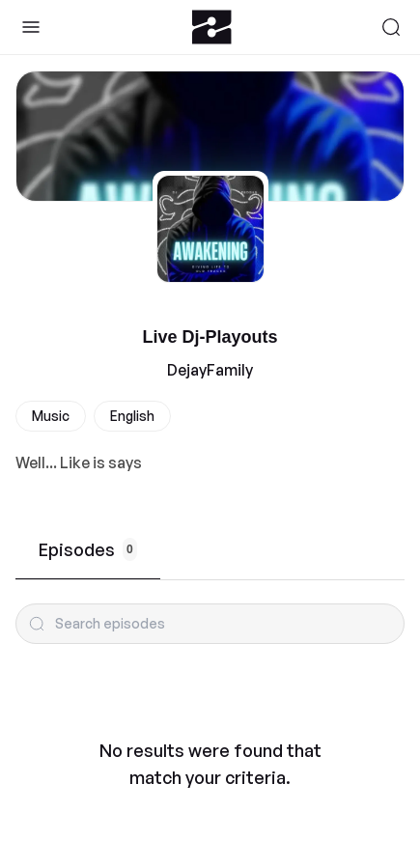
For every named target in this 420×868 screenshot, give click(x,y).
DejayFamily (210, 370)
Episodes (88, 549)
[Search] (391, 27)
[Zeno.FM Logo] (212, 27)
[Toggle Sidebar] (31, 27)
